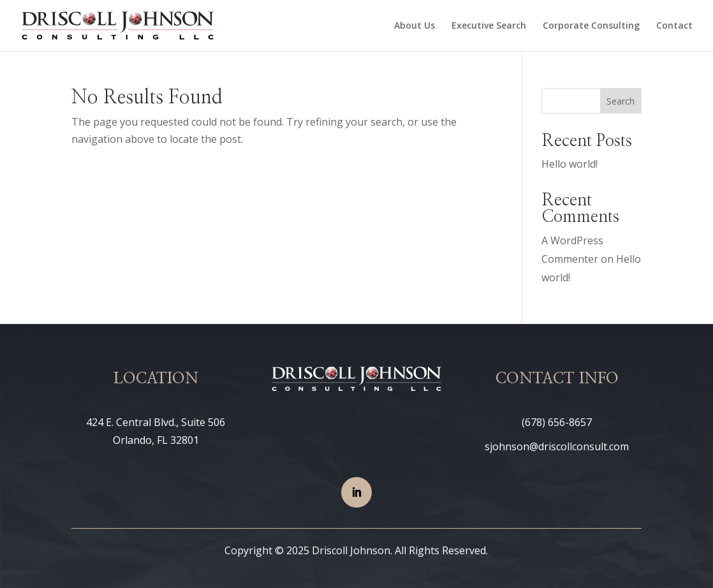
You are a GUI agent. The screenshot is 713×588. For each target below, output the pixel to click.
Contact (674, 26)
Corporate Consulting (591, 26)
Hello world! (570, 164)
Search (621, 101)
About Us (415, 26)
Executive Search (489, 26)
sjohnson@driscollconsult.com (557, 446)
